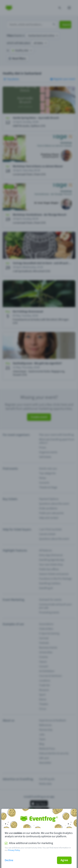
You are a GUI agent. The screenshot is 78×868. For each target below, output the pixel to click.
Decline (9, 860)
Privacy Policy (14, 850)
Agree (64, 860)
